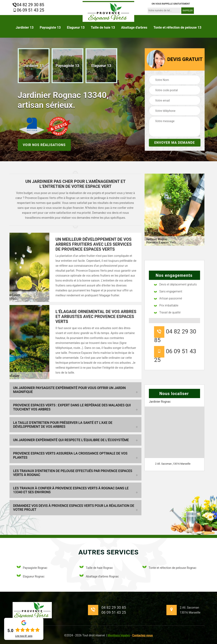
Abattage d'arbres (134, 27)
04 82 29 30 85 (28, 5)
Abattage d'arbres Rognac (99, 576)
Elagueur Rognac (31, 576)
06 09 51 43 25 (28, 10)
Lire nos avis (24, 636)
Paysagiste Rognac (32, 568)
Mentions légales (119, 635)
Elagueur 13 (76, 27)
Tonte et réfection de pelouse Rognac (169, 568)
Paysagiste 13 (50, 27)
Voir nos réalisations (44, 145)
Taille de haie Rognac (96, 568)
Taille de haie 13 (103, 27)
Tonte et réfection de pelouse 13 (177, 27)
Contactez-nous (142, 635)
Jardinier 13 (25, 27)
